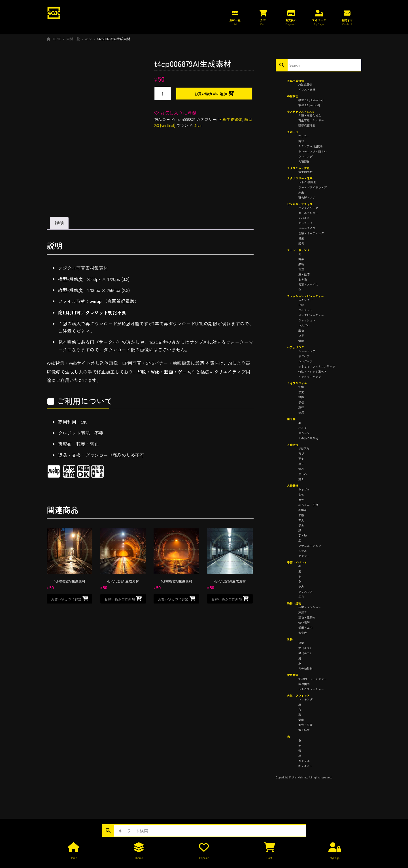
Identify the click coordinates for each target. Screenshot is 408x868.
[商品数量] (163, 94)
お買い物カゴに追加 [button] (66, 599)
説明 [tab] (59, 223)
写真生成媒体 (230, 119)
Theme (139, 858)
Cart (269, 858)
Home (73, 858)
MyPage (334, 858)
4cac (198, 125)
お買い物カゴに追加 (211, 94)
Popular (204, 858)
